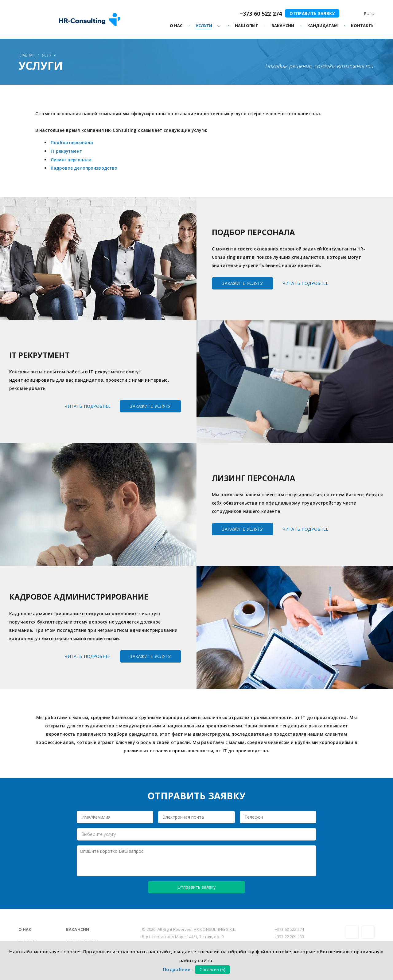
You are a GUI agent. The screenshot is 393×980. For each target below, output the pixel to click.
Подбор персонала (72, 142)
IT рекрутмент (67, 151)
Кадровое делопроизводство (85, 167)
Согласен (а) (212, 969)
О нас (25, 929)
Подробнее (177, 969)
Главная (27, 55)
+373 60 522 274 (259, 14)
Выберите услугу (99, 833)
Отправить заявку (311, 13)
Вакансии (78, 929)
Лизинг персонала (72, 159)
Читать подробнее (305, 282)
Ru (367, 14)
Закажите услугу (242, 282)
